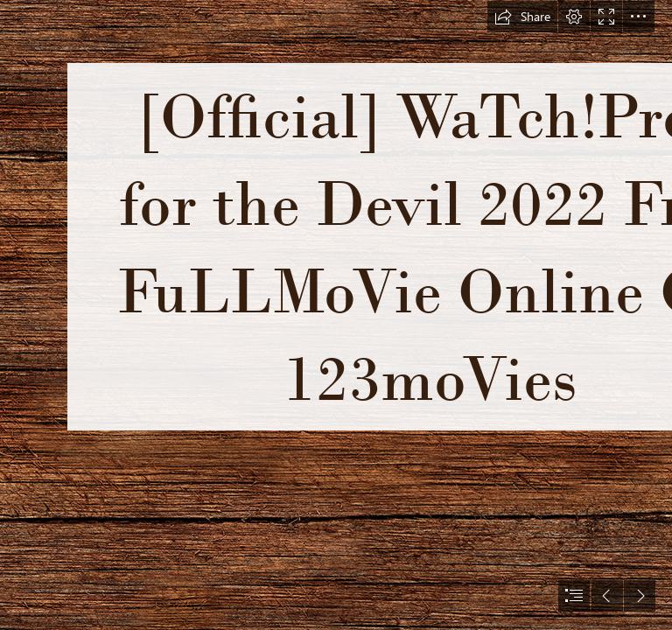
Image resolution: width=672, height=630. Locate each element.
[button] (522, 17)
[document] (336, 315)
